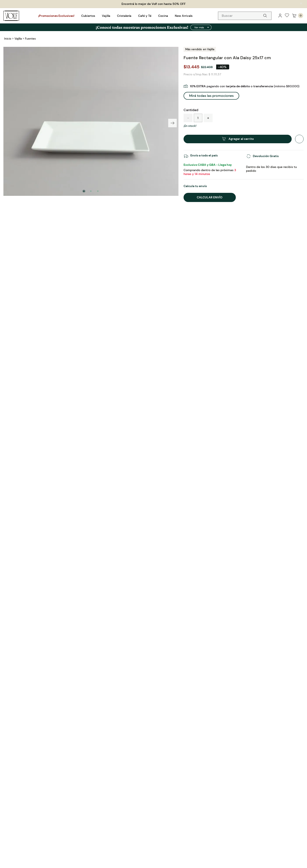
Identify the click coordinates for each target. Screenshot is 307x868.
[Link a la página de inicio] (8, 39)
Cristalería (124, 16)
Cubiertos (88, 16)
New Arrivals (184, 16)
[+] (208, 109)
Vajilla (106, 16)
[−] (188, 109)
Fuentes (30, 39)
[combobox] (245, 16)
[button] (211, 87)
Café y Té (145, 16)
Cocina (163, 16)
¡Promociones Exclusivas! (56, 16)
